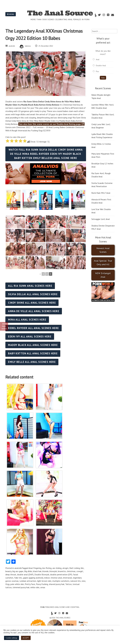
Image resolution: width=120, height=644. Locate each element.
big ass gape (18, 571)
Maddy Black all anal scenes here (33, 345)
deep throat (11, 574)
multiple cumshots (61, 581)
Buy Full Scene (4, 326)
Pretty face (30, 584)
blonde (45, 571)
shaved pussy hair (57, 584)
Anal (98, 59)
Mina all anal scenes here (27, 320)
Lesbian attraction (28, 581)
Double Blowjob (42, 574)
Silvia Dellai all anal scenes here (33, 294)
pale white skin (17, 584)
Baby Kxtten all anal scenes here (33, 353)
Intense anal (56, 578)
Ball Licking (75, 568)
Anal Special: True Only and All (103, 263)
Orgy (7, 584)
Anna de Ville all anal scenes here (34, 311)
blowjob (53, 571)
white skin (35, 587)
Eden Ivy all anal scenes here (30, 336)
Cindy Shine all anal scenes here (32, 303)
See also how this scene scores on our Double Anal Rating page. (51, 124)
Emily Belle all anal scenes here (32, 362)
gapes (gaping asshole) (33, 578)
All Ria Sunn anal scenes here (30, 286)
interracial (67, 578)
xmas (43, 587)
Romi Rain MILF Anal (101, 193)
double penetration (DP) (61, 574)
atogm (65, 568)
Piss (97, 71)
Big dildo (28, 571)
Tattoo (68, 584)
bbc (82, 568)
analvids (12, 46)
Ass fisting (47, 568)
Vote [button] (103, 78)
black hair (37, 571)
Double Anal (101, 66)
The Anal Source (60, 13)
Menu (11, 14)
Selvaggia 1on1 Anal (101, 219)
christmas (71, 571)
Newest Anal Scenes (103, 250)
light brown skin (44, 581)
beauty (8, 571)
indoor (47, 578)
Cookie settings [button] (12, 638)
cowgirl (80, 571)
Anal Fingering (35, 568)
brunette (62, 571)
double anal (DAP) (25, 574)
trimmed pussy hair (21, 587)
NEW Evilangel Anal (103, 275)
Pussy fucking (42, 584)
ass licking (57, 568)
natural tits (76, 581)
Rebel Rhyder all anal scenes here (34, 328)
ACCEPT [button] (26, 638)
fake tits (18, 578)
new (84, 581)
